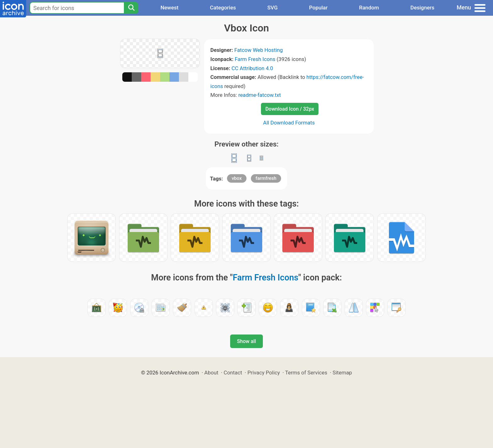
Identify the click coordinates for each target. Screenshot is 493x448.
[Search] (131, 8)
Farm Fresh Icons (255, 59)
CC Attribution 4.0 (252, 68)
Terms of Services (306, 373)
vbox (237, 178)
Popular (318, 8)
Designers (422, 8)
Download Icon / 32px (290, 109)
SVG (272, 8)
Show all (246, 341)
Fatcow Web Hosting (258, 50)
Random (369, 8)
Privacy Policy (264, 373)
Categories (223, 8)
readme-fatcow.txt (260, 95)
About (211, 373)
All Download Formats (289, 123)
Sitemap (342, 373)
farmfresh (266, 178)
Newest (169, 8)
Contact (233, 373)
